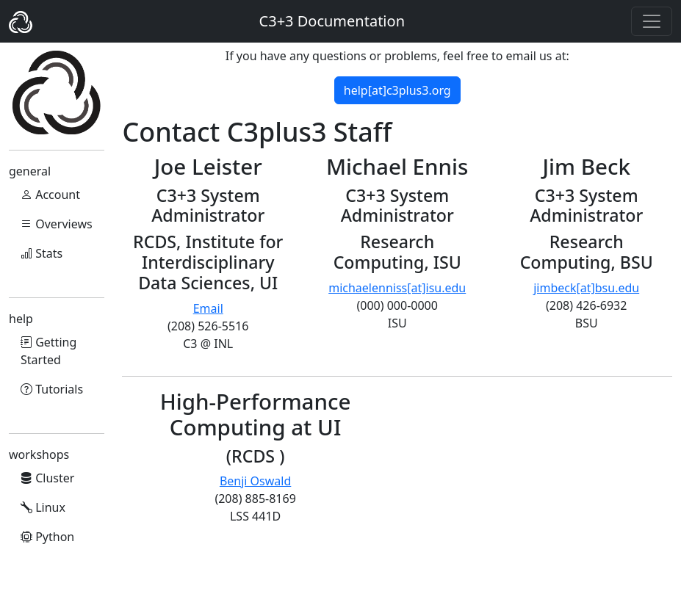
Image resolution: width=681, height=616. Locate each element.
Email (208, 308)
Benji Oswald (255, 481)
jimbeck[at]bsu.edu (586, 288)
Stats (42, 253)
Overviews (57, 224)
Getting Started (48, 351)
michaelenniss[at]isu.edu (397, 288)
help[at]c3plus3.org (397, 90)
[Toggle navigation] (652, 21)
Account (50, 195)
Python (47, 537)
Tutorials (52, 389)
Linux (43, 507)
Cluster (47, 478)
